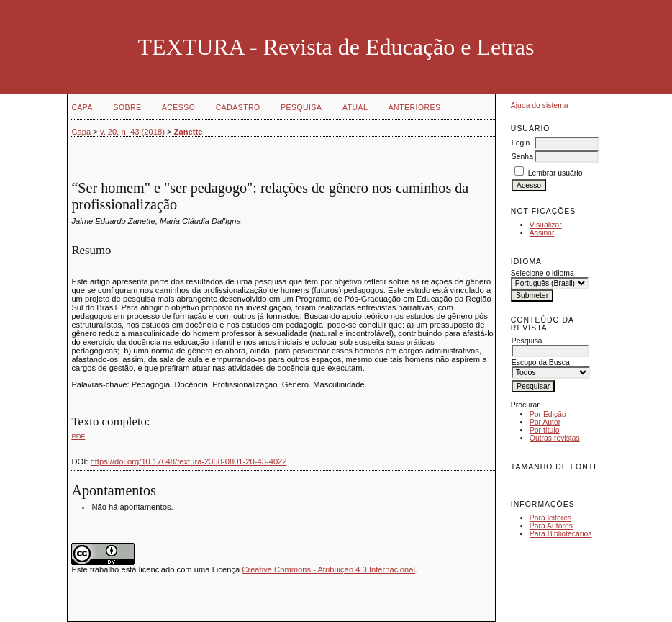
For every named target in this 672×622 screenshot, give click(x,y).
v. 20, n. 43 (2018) (132, 132)
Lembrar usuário (555, 173)
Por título (545, 430)
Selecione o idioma (542, 273)
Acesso (178, 108)
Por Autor (545, 422)
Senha (522, 157)
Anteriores (415, 108)
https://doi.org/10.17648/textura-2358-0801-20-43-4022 (189, 461)
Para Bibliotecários (561, 534)
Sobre (127, 108)
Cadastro (238, 108)
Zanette (189, 132)
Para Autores (551, 526)
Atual (355, 108)
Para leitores (550, 518)
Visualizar (546, 225)
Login (521, 143)
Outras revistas (555, 438)
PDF (78, 436)
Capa (82, 108)
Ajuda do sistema (540, 105)
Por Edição (548, 414)
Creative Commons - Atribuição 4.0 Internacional (328, 569)
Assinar (542, 233)
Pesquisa (301, 108)
